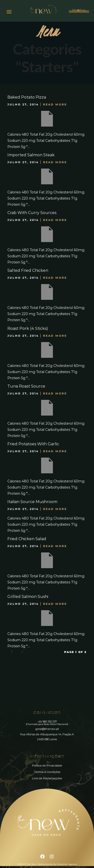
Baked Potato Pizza (27, 97)
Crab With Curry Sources (32, 213)
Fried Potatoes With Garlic (33, 444)
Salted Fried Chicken (28, 270)
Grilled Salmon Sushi (28, 597)
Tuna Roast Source (26, 386)
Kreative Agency (67, 864)
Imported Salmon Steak (31, 155)
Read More (55, 104)
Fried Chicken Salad (27, 539)
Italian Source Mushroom (32, 502)
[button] (9, 11)
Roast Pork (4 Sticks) (28, 328)
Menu (79, 10)
